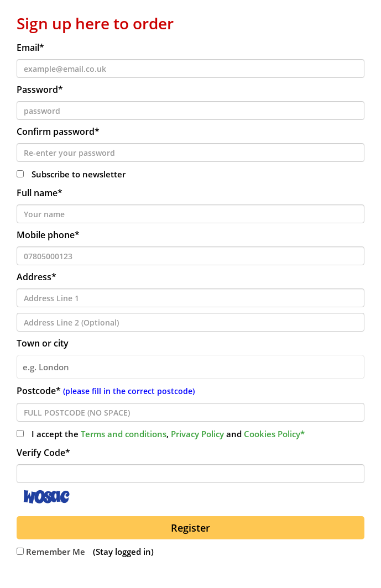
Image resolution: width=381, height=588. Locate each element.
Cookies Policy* (274, 434)
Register (190, 528)
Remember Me (51, 552)
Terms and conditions (124, 434)
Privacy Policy (197, 434)
